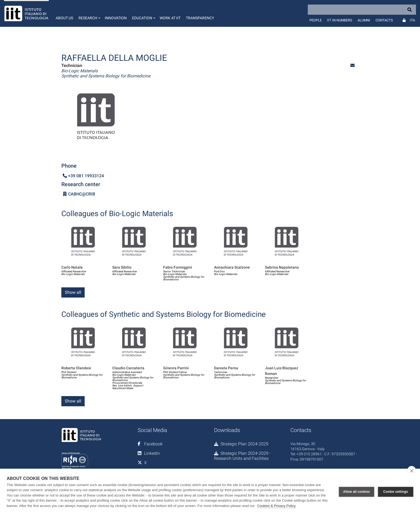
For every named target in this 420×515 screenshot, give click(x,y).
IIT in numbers (340, 20)
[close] (412, 471)
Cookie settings (396, 492)
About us (64, 18)
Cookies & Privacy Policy (276, 506)
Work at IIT (170, 18)
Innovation (116, 18)
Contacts (384, 20)
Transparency (200, 18)
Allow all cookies (357, 492)
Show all (73, 292)
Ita (412, 20)
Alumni (364, 20)
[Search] (362, 10)
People (316, 20)
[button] (89, 13)
